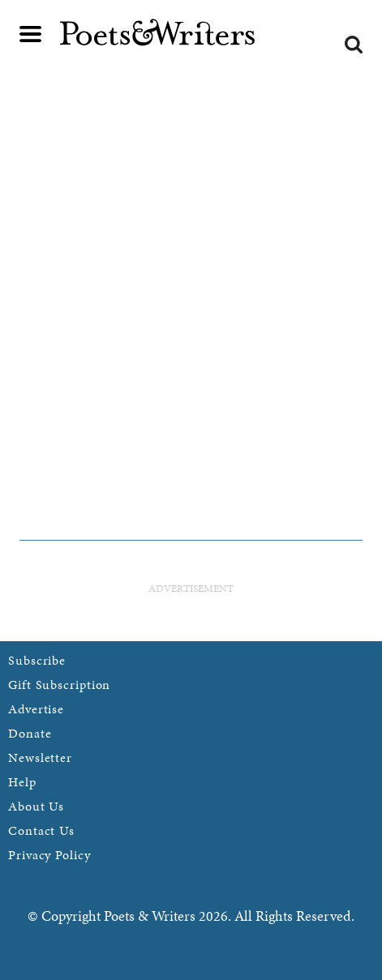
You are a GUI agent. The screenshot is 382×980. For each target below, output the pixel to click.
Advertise (36, 709)
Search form (354, 45)
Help (22, 782)
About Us (36, 806)
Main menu (31, 34)
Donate (30, 733)
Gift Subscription (59, 685)
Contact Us (41, 830)
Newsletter (40, 757)
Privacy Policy (49, 855)
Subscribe (37, 660)
